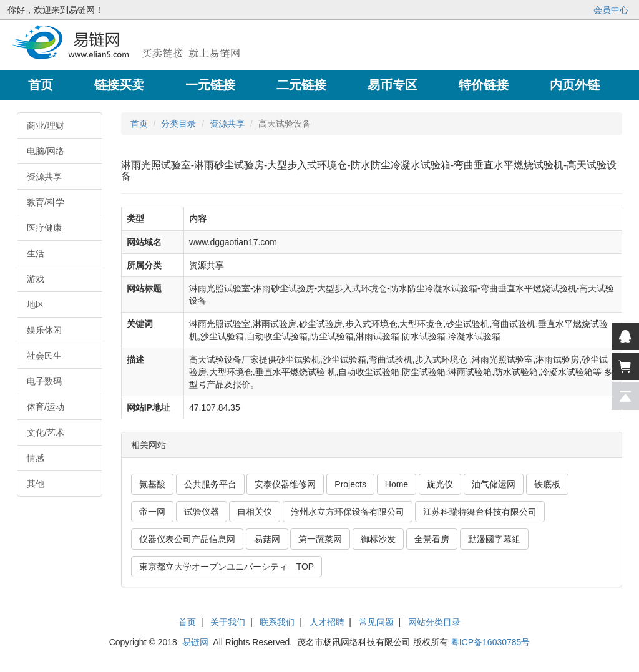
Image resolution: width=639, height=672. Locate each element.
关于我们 (228, 622)
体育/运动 (46, 407)
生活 (36, 253)
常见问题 (376, 622)
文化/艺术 (46, 432)
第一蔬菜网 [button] (320, 539)
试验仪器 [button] (202, 512)
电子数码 (44, 381)
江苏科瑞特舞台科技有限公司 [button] (480, 512)
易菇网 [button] (267, 539)
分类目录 (178, 124)
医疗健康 (44, 228)
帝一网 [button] (152, 512)
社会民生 (44, 356)
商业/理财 (46, 125)
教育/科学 (46, 202)
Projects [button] (350, 484)
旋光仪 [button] (440, 484)
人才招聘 (327, 622)
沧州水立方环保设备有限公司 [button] (348, 512)
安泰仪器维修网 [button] (285, 484)
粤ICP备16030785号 (490, 642)
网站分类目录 (434, 622)
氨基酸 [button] (152, 484)
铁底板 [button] (547, 484)
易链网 (195, 642)
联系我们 (277, 622)
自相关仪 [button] (255, 512)
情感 (36, 458)
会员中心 (611, 10)
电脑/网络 (46, 151)
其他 (36, 484)
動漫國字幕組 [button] (494, 539)
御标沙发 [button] (378, 539)
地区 (36, 304)
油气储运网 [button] (494, 484)
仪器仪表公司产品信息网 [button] (187, 539)
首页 (139, 124)
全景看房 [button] (432, 539)
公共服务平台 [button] (210, 484)
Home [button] (397, 484)
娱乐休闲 (44, 330)
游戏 (36, 279)
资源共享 (44, 177)
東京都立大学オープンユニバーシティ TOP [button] (227, 567)
